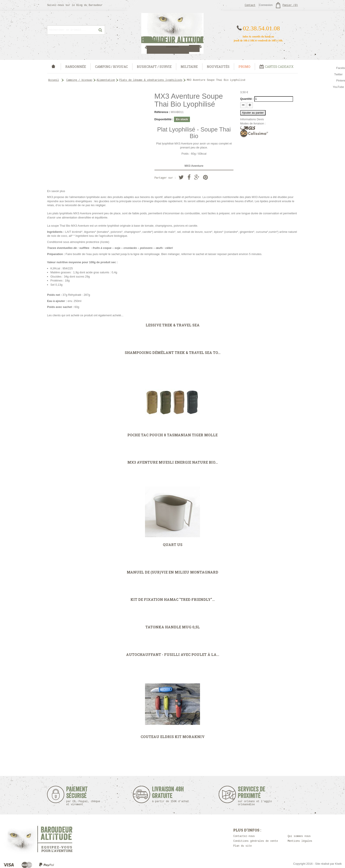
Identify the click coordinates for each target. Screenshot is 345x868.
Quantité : (247, 99)
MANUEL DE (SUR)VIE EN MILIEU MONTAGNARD (172, 572)
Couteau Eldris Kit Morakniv (173, 737)
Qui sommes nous (299, 836)
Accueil (54, 80)
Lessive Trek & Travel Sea (173, 325)
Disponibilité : (164, 119)
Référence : (162, 112)
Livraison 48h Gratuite (168, 795)
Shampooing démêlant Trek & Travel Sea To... (173, 353)
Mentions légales (300, 841)
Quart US (173, 545)
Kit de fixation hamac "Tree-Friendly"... (173, 600)
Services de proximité (257, 796)
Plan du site (242, 846)
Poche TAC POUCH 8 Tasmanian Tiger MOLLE (172, 435)
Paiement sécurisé (83, 796)
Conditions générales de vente (256, 841)
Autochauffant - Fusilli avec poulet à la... (173, 655)
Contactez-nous (244, 836)
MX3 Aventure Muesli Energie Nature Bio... (173, 462)
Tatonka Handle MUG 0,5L (173, 627)
